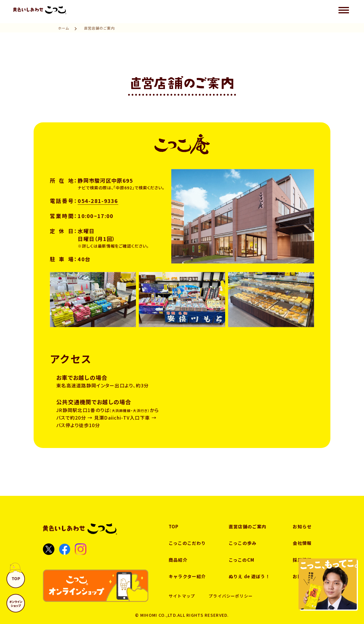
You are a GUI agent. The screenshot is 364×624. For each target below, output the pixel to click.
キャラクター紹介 (187, 576)
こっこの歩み (243, 543)
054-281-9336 (98, 201)
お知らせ (302, 526)
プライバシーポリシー (231, 596)
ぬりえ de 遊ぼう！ (250, 576)
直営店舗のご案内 (247, 526)
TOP (174, 526)
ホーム (64, 28)
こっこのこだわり (187, 543)
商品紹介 (178, 560)
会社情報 (302, 543)
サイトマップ (182, 596)
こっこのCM (242, 560)
